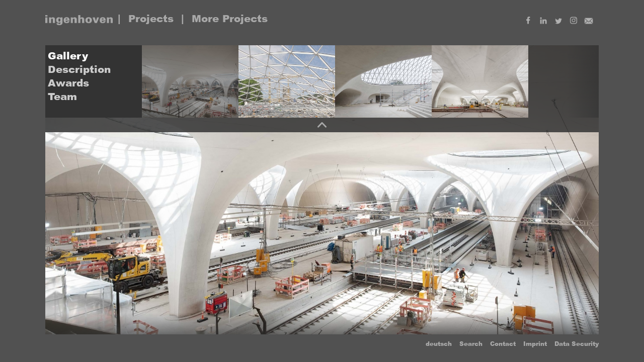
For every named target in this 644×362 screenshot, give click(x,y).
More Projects (230, 19)
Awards (68, 83)
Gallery (68, 56)
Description (79, 69)
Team (62, 97)
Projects (151, 19)
